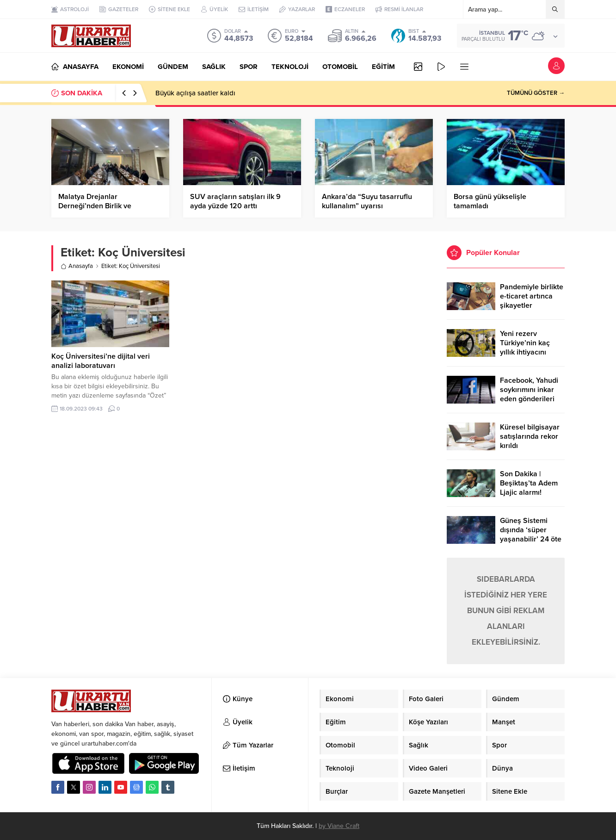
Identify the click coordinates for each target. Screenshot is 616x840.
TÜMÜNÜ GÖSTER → (536, 93)
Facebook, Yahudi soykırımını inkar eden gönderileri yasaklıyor (529, 394)
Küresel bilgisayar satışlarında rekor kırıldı (530, 436)
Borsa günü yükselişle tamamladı (490, 201)
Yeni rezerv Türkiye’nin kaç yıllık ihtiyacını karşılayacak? (525, 348)
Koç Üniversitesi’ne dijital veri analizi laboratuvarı (101, 361)
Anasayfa (77, 266)
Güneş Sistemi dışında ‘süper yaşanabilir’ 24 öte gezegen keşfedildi (531, 535)
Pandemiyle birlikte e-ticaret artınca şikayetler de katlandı (532, 301)
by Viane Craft (339, 826)
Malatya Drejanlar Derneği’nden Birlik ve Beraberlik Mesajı (95, 206)
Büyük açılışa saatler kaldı (195, 93)
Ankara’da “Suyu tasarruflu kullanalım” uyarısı (367, 201)
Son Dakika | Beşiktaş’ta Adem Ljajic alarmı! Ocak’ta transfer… (529, 488)
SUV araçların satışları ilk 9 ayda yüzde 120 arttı (235, 201)
